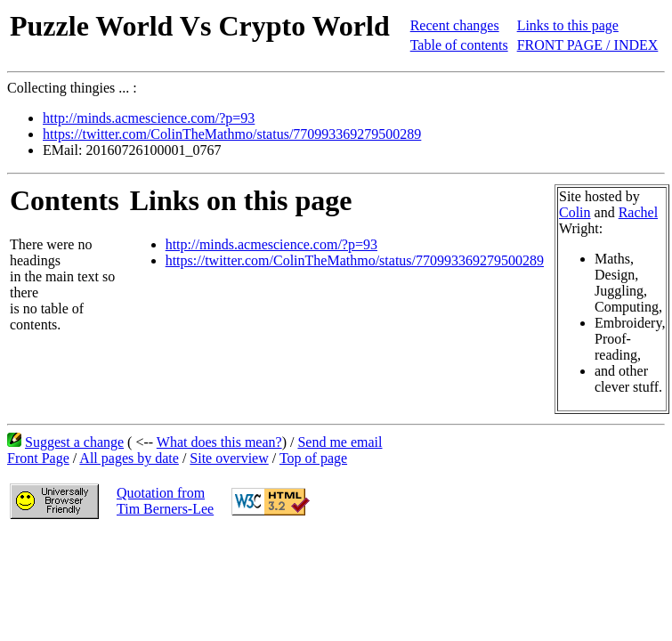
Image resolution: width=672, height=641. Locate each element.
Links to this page (568, 25)
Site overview (229, 458)
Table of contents (459, 45)
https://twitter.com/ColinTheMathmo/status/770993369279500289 (232, 134)
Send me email (340, 442)
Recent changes (455, 25)
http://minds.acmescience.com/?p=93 (149, 118)
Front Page (38, 458)
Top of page (313, 458)
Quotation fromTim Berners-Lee (165, 501)
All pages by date (129, 458)
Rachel (638, 212)
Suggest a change (74, 442)
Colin (575, 212)
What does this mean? (219, 442)
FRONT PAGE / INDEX (588, 45)
